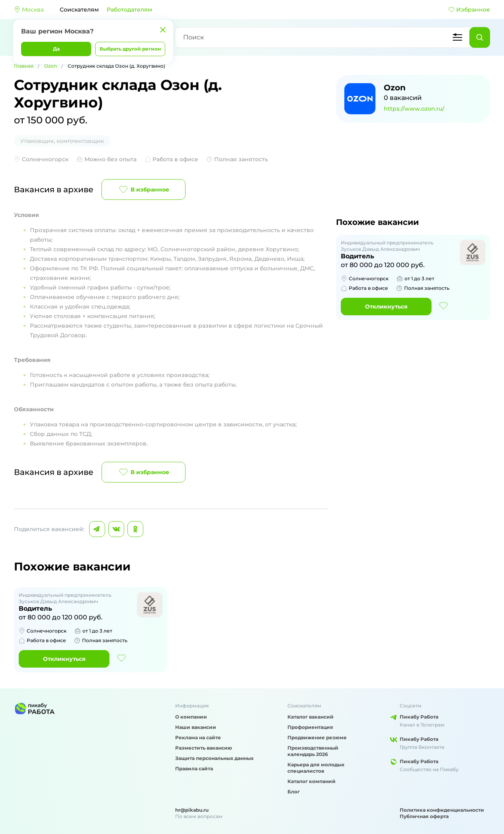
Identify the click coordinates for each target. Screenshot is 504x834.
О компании (191, 717)
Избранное (469, 10)
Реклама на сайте (198, 737)
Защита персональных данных (214, 758)
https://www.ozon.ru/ (414, 109)
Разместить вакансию (204, 748)
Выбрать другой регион (130, 49)
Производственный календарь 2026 (313, 751)
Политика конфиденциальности (442, 810)
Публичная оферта (424, 816)
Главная (24, 66)
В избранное (144, 189)
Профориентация (310, 727)
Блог (294, 792)
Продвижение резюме (317, 737)
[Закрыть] (163, 30)
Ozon (51, 66)
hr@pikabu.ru (192, 810)
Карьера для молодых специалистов (316, 768)
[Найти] (480, 37)
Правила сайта (194, 769)
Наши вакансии (196, 727)
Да (56, 49)
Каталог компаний (312, 781)
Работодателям (129, 10)
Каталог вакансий (311, 717)
